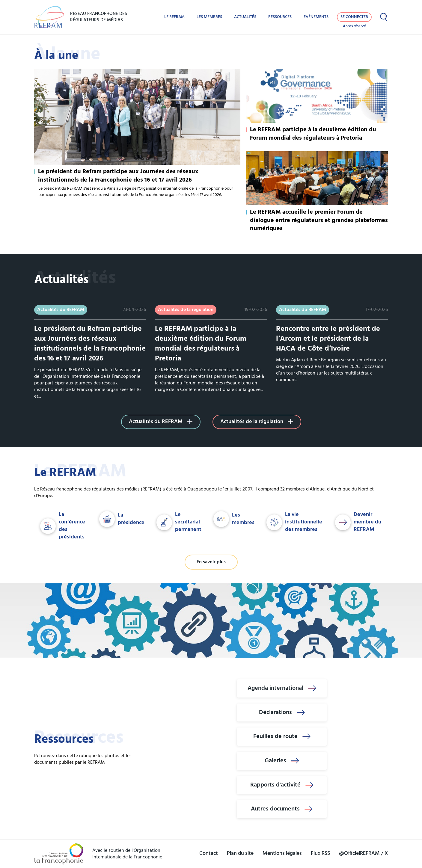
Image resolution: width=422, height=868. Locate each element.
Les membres (209, 17)
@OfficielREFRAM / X (363, 853)
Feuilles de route (282, 736)
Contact (209, 853)
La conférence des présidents (63, 526)
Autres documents (282, 809)
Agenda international (282, 688)
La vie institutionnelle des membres (294, 522)
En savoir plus (211, 562)
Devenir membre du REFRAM (358, 522)
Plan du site (240, 853)
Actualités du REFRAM (161, 422)
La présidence (122, 519)
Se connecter (354, 17)
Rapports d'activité (282, 785)
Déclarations (282, 712)
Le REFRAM (174, 17)
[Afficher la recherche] (384, 17)
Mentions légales (282, 853)
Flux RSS (320, 853)
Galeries (282, 761)
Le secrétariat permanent (179, 522)
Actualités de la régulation (257, 422)
